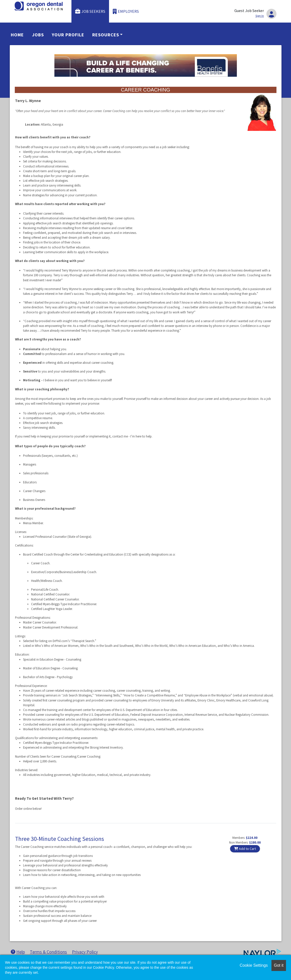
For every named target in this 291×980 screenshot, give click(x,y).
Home (17, 35)
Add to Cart (245, 849)
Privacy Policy (85, 952)
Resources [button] (106, 35)
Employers (126, 11)
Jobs (38, 35)
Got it (279, 965)
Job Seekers (90, 11)
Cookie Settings (254, 965)
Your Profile (68, 35)
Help (18, 952)
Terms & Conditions (48, 952)
